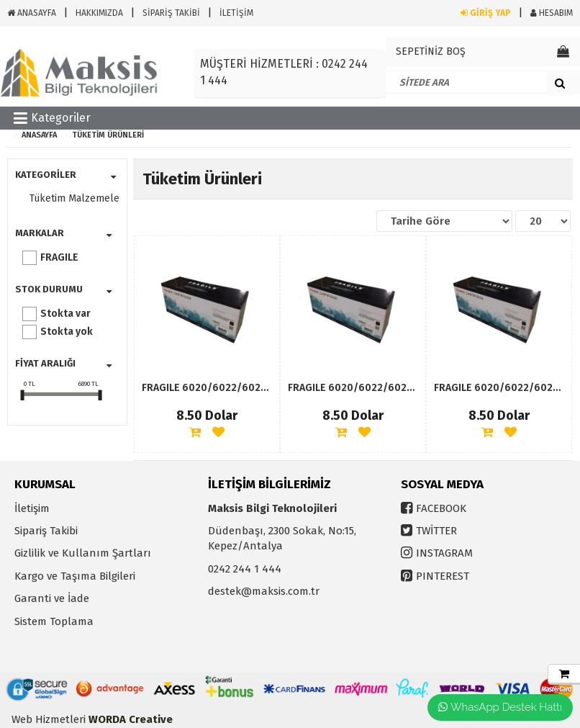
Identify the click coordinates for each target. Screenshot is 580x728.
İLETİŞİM (236, 13)
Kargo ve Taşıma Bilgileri (75, 576)
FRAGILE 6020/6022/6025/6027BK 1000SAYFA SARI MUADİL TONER (353, 388)
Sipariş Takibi (46, 531)
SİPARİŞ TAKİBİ (171, 13)
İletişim (32, 508)
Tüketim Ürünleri (108, 135)
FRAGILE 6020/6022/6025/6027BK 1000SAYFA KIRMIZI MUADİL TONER (499, 388)
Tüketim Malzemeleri (71, 198)
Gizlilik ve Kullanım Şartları (83, 553)
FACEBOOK (441, 508)
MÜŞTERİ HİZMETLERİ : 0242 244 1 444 (284, 72)
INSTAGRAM (444, 553)
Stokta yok (67, 332)
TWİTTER (436, 531)
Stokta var (65, 314)
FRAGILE (59, 257)
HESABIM (552, 13)
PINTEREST (443, 576)
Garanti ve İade (52, 598)
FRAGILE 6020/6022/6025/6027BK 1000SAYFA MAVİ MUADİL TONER (207, 388)
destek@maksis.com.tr (264, 591)
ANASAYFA (32, 13)
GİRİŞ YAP (486, 13)
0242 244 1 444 (245, 569)
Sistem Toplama (54, 621)
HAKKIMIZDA (99, 13)
